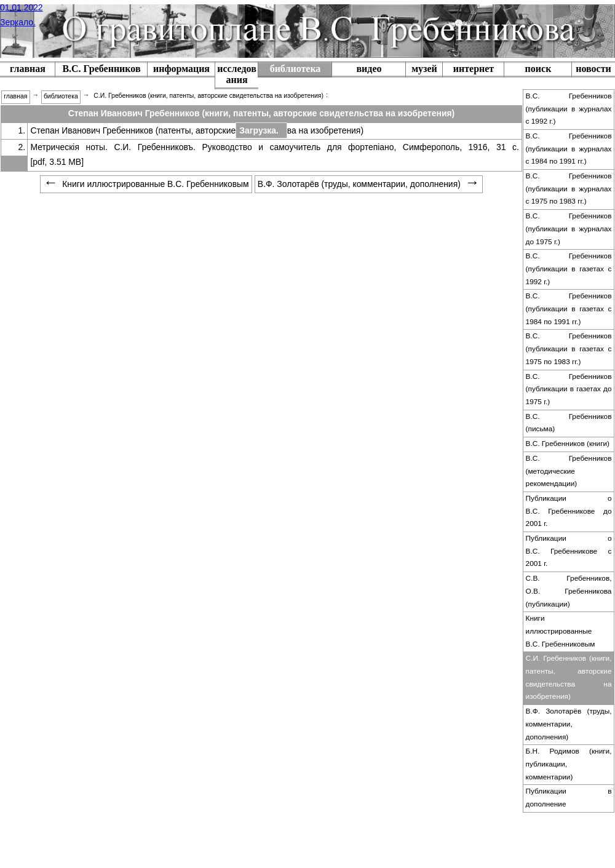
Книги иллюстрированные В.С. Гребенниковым (561, 631)
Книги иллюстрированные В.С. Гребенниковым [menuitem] (146, 184)
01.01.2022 (22, 7)
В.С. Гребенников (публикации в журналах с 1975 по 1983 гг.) (569, 189)
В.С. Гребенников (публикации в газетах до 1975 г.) (569, 389)
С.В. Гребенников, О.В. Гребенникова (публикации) (569, 591)
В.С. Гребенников (101, 69)
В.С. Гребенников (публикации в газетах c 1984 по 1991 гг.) (569, 309)
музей (424, 69)
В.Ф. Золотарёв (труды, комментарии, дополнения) (569, 724)
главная (28, 69)
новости (593, 69)
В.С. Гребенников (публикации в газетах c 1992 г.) (569, 269)
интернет (474, 69)
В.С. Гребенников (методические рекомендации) (569, 471)
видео (369, 69)
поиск (538, 69)
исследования (237, 74)
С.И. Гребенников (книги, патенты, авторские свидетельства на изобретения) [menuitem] (208, 96)
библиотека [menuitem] (61, 96)
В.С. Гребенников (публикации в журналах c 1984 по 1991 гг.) (569, 149)
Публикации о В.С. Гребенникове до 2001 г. (569, 511)
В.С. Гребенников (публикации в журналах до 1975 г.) (569, 229)
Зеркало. (18, 22)
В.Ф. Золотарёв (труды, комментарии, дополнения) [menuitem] (369, 184)
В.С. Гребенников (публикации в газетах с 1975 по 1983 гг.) (569, 348)
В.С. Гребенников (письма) (569, 423)
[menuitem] (101, 70)
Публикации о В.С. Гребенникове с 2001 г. (569, 551)
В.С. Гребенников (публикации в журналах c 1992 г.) (569, 109)
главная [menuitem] (15, 96)
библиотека (296, 69)
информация (181, 69)
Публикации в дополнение (569, 798)
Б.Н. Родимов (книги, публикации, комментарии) (569, 764)
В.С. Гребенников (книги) (568, 444)
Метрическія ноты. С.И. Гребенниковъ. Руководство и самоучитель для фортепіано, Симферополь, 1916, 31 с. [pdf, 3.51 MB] (274, 154)
